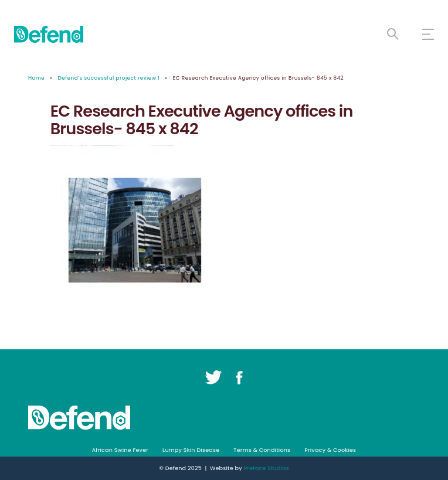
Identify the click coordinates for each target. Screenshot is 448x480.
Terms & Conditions (262, 450)
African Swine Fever (120, 450)
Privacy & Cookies (330, 450)
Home (36, 78)
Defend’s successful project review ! (109, 78)
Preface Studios (267, 468)
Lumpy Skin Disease (191, 450)
